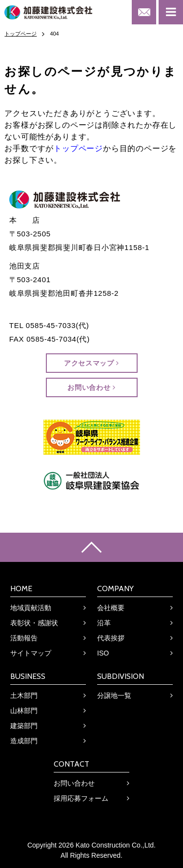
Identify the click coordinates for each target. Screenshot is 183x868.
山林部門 (24, 711)
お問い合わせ (91, 387)
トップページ (78, 148)
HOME (21, 588)
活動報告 (24, 638)
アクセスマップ (91, 363)
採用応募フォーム (81, 798)
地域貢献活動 (31, 608)
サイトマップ (31, 653)
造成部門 (24, 741)
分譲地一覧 (114, 695)
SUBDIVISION (121, 676)
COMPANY (115, 588)
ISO (103, 653)
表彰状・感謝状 (34, 623)
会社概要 (111, 608)
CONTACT (71, 764)
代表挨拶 (111, 638)
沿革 (104, 623)
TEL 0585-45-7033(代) (49, 325)
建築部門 (24, 726)
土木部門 (24, 695)
